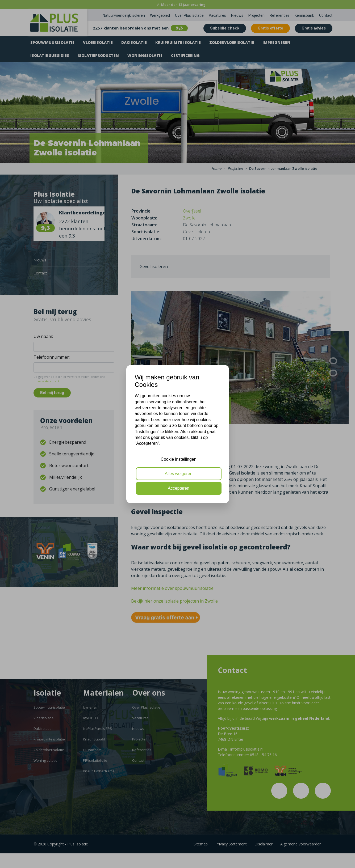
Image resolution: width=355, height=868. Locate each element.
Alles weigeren (178, 474)
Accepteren (179, 488)
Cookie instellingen (178, 459)
